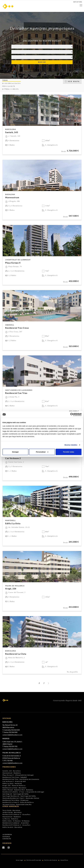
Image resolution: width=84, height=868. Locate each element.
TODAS (5, 80)
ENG (81, 2)
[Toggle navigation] (81, 5)
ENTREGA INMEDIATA (10, 89)
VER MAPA (72, 81)
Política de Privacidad (34, 860)
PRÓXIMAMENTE (9, 86)
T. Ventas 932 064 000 (10, 732)
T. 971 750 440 (7, 760)
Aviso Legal (20, 860)
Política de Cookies (51, 860)
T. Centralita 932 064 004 (11, 730)
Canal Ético (64, 860)
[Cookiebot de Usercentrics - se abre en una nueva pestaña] (72, 415)
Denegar (15, 452)
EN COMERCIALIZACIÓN (12, 83)
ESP (75, 2)
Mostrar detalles (71, 445)
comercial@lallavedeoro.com (12, 735)
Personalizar (42, 452)
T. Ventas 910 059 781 (10, 746)
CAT (77, 2)
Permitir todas (69, 452)
